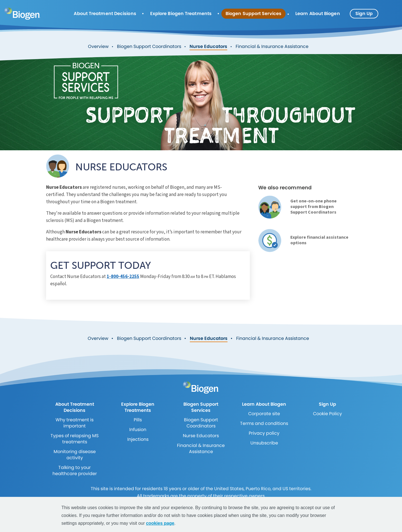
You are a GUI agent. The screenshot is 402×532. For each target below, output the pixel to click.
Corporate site (264, 414)
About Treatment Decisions (105, 14)
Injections (138, 439)
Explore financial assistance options (319, 240)
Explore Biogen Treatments (181, 14)
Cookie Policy (327, 414)
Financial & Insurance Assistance (272, 46)
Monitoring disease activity (75, 455)
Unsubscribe (264, 443)
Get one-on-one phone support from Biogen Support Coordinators (314, 207)
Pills (138, 420)
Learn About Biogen (318, 14)
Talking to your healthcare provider (75, 471)
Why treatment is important (75, 423)
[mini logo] (22, 13)
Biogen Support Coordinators (149, 46)
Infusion (138, 430)
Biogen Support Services (253, 14)
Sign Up (364, 14)
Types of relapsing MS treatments (75, 439)
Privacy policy (264, 433)
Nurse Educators (208, 46)
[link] (270, 207)
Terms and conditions (264, 423)
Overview (98, 46)
